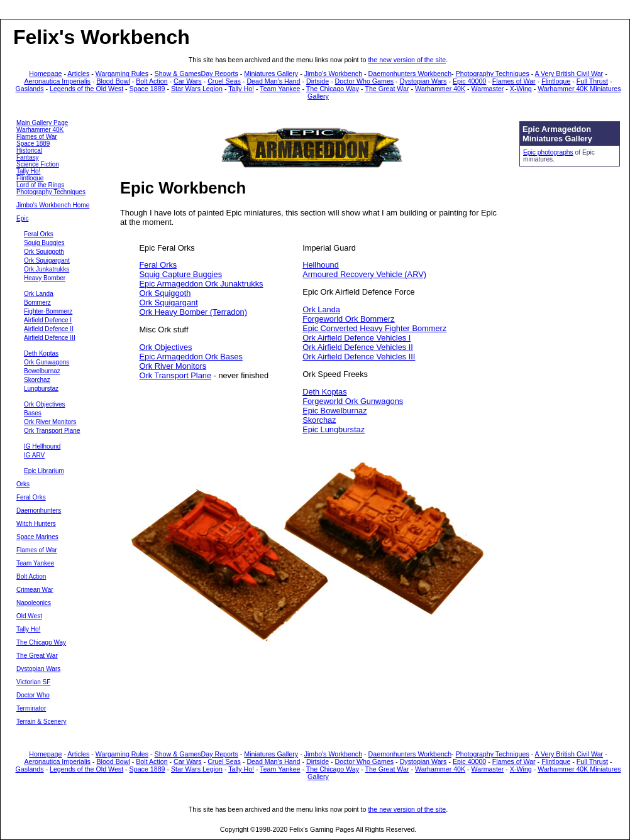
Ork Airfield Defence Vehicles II (358, 347)
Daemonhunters (39, 510)
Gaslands (30, 89)
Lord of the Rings (40, 185)
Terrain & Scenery (41, 722)
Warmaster (488, 89)
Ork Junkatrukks (47, 269)
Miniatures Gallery (271, 74)
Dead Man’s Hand (273, 81)
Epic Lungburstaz (334, 429)
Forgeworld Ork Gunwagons (353, 401)
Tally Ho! (241, 89)
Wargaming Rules (122, 74)
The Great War (387, 89)
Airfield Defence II (49, 329)
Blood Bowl (113, 81)
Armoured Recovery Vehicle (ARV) (364, 274)
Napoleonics (34, 603)
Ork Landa (39, 294)
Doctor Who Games (365, 81)
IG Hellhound (42, 446)
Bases (33, 413)
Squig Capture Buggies (181, 274)
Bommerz (37, 303)
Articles (78, 74)
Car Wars (188, 81)
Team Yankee (280, 89)
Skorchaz (37, 380)
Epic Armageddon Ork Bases (191, 357)
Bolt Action (152, 81)
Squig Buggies (44, 243)
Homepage (45, 74)
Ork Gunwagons (47, 362)
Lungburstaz (41, 389)
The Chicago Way (333, 89)
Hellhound (321, 265)
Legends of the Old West (86, 89)
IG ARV (34, 455)
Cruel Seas (224, 81)
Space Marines (37, 537)
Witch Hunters (36, 524)
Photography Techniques (493, 74)
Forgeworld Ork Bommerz (348, 319)
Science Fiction (38, 164)
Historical (29, 150)
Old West (29, 616)
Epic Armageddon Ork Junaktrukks (202, 284)
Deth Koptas (41, 353)
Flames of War (514, 81)
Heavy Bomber (45, 278)
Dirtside (318, 81)
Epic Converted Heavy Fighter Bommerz (374, 328)
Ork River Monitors (50, 422)
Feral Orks (39, 234)
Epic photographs (548, 152)
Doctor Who (33, 695)
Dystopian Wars (423, 81)
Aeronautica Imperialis (58, 81)
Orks (23, 484)
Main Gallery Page (42, 123)
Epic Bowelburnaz (334, 411)
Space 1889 (147, 89)
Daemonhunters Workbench (410, 74)
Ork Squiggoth (44, 252)
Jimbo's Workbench (333, 74)
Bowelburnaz (42, 371)
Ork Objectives (45, 404)
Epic (22, 218)
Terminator (31, 708)
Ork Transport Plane (52, 431)
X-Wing (521, 89)
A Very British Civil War (569, 74)
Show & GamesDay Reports (196, 74)
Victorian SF (33, 682)
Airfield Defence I (48, 320)
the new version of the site (407, 60)
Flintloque (556, 81)
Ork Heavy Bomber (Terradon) (193, 312)
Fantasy (28, 157)
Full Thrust (592, 81)
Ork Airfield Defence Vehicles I (356, 338)
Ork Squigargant (47, 260)
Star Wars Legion (197, 89)
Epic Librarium (44, 471)
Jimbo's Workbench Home (53, 205)
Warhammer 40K (440, 89)
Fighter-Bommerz (48, 311)
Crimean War (35, 590)
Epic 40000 (469, 81)
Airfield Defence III (50, 338)
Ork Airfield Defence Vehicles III (359, 357)
